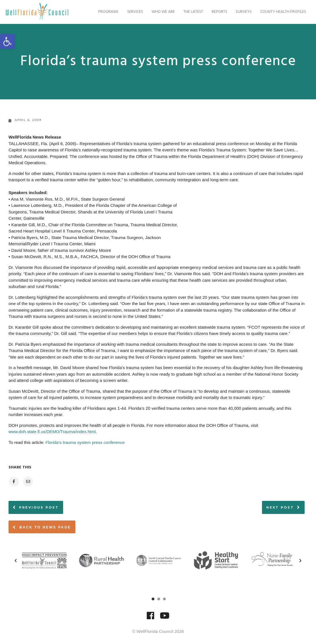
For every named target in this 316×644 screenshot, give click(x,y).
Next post (280, 507)
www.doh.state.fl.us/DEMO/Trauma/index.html (52, 432)
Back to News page (42, 527)
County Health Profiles (280, 12)
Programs (106, 12)
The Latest (190, 12)
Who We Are (160, 12)
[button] (16, 561)
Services (132, 12)
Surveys (241, 12)
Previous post (39, 507)
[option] (44, 560)
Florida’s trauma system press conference (85, 442)
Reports (217, 12)
